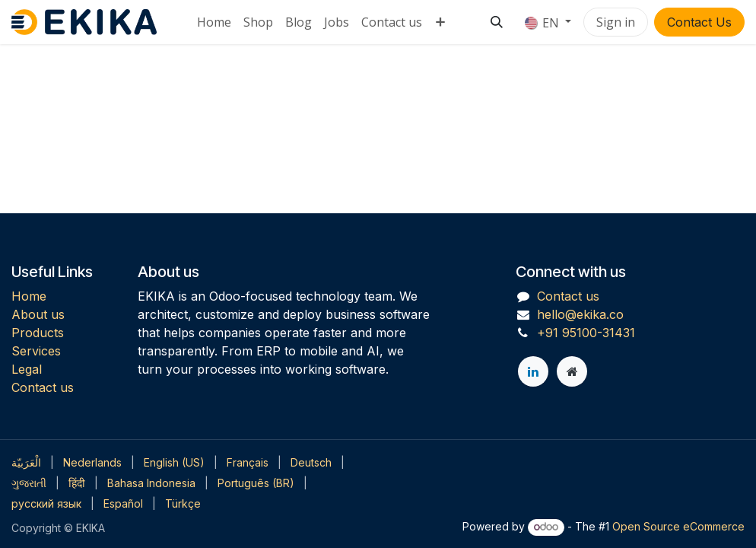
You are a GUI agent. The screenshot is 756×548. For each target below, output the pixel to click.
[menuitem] (214, 22)
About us (38, 314)
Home (29, 296)
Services (36, 351)
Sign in (616, 22)
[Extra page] (572, 371)
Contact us (43, 387)
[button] (497, 22)
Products (38, 333)
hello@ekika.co (580, 314)
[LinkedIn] (533, 371)
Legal (27, 369)
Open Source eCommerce (678, 526)
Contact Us (699, 22)
